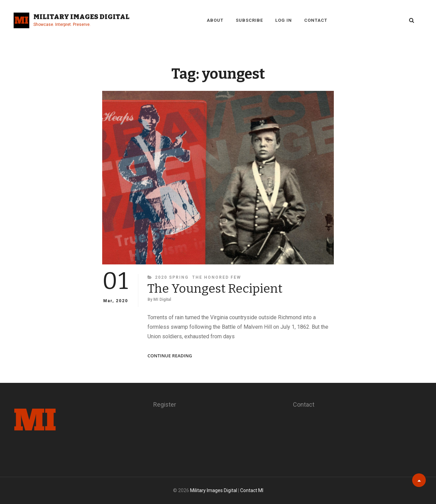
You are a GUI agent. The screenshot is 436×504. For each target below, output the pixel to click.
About (215, 20)
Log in (284, 20)
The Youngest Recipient (215, 289)
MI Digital (162, 299)
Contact (316, 20)
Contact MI (252, 490)
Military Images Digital (81, 17)
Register (165, 404)
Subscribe (249, 20)
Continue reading (170, 356)
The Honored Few (217, 277)
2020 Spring (172, 277)
